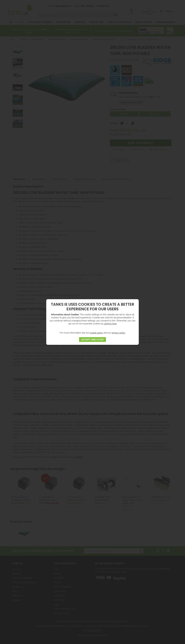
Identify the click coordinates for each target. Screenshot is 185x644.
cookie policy (96, 333)
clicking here (110, 323)
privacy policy (119, 333)
